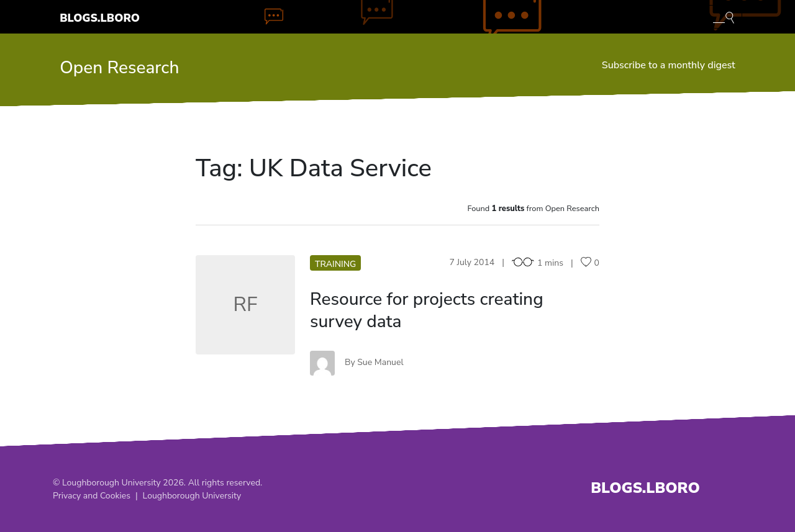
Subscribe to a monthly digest (669, 65)
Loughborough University (192, 496)
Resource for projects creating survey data (427, 310)
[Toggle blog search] (724, 17)
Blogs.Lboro (100, 18)
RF (246, 304)
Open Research (119, 68)
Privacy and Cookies (92, 496)
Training (335, 264)
